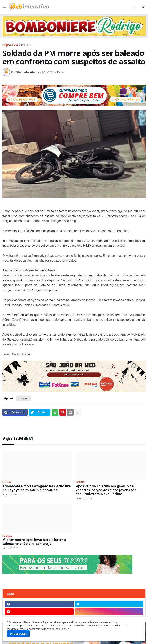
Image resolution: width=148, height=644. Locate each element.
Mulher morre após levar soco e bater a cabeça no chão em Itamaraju (34, 542)
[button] (4, 7)
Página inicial (10, 45)
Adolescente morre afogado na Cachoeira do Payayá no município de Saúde (37, 488)
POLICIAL (27, 45)
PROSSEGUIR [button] (18, 634)
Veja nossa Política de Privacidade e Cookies (46, 629)
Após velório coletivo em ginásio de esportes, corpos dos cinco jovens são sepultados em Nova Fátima (106, 490)
